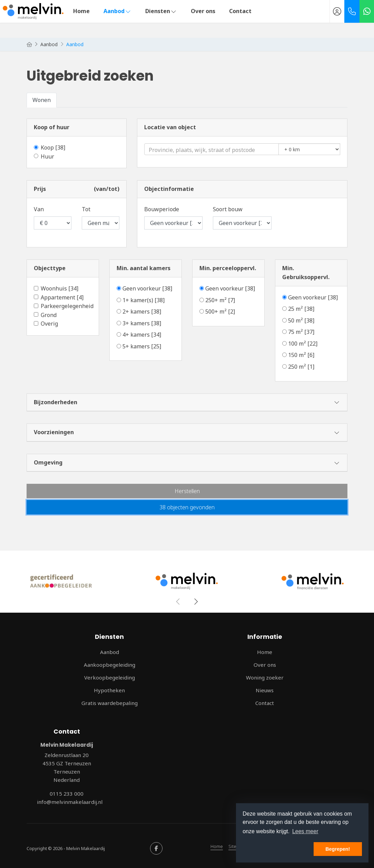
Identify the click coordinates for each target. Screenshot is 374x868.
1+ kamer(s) (144, 300)
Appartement (62, 297)
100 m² (303, 344)
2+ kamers (142, 312)
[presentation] (178, 602)
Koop (53, 147)
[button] (187, 491)
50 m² (301, 320)
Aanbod (117, 11)
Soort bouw (228, 209)
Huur (47, 156)
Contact (240, 11)
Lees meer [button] (305, 831)
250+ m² (220, 300)
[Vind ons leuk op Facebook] (156, 848)
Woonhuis (60, 288)
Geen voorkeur (147, 288)
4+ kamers (142, 335)
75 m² (301, 332)
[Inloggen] (337, 11)
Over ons (203, 11)
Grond (49, 315)
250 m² (301, 367)
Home (81, 11)
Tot (86, 209)
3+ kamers (142, 323)
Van (39, 209)
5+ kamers (142, 346)
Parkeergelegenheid (67, 306)
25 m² (301, 309)
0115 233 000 (67, 794)
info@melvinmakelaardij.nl (70, 802)
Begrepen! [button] (338, 849)
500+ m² (220, 312)
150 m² (301, 355)
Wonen (42, 100)
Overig (49, 324)
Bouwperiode (162, 209)
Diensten (161, 11)
